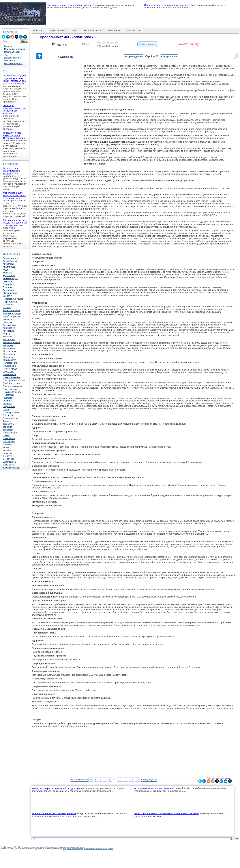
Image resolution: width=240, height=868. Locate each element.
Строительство (10, 418)
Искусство (8, 305)
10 (120, 780)
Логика (6, 334)
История (7, 308)
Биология (8, 273)
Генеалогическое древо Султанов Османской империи (14, 135)
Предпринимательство (14, 380)
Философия (9, 441)
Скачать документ (148, 44)
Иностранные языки (13, 299)
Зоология (7, 296)
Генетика (7, 281)
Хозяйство (8, 450)
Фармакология (10, 433)
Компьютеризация (12, 313)
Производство (10, 389)
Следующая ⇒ (169, 56)
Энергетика (9, 465)
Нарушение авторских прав (73, 849)
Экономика (8, 459)
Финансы (7, 444)
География (8, 284)
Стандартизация (11, 412)
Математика (9, 340)
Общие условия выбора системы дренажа (167, 5)
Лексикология (10, 325)
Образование (10, 366)
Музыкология (9, 360)
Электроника (9, 462)
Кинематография (11, 310)
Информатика (10, 302)
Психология (9, 395)
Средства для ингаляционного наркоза (12, 171)
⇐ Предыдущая (134, 56)
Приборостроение (12, 383)
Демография (9, 290)
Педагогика (8, 372)
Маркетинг (8, 337)
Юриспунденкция (11, 468)
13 (137, 780)
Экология (7, 456)
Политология (9, 374)
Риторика (8, 404)
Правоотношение (11, 377)
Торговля (7, 427)
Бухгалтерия (9, 276)
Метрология (9, 354)
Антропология (10, 261)
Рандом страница (57, 31)
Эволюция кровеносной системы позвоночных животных (15, 109)
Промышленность (12, 392)
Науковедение (10, 363)
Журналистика (10, 293)
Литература (9, 331)
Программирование (13, 386)
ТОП (6, 55)
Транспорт (8, 430)
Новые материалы (13, 64)
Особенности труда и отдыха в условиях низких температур (14, 78)
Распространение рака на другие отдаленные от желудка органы (15, 223)
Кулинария (8, 319)
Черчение (8, 453)
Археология (9, 264)
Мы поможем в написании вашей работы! (98, 849)
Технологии (9, 424)
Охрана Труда (10, 369)
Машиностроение (12, 342)
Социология (9, 407)
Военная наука (10, 278)
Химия (6, 447)
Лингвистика (9, 328)
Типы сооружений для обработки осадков (69, 5)
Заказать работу (188, 44)
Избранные (10, 61)
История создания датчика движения (153, 788)
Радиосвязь (9, 398)
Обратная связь (12, 52)
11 (126, 780)
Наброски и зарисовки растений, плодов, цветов (58, 788)
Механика (8, 357)
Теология (7, 421)
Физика (7, 436)
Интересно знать (12, 58)
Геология (7, 287)
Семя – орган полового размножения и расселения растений (166, 813)
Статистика (9, 415)
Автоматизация (10, 258)
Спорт (6, 409)
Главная (8, 46)
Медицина (8, 345)
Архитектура (9, 267)
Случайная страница (15, 49)
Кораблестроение (12, 316)
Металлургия (9, 351)
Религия (7, 401)
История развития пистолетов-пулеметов (54, 813)
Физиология (9, 439)
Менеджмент (9, 348)
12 (131, 780)
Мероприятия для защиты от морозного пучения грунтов (14, 195)
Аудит (6, 270)
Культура (7, 322)
